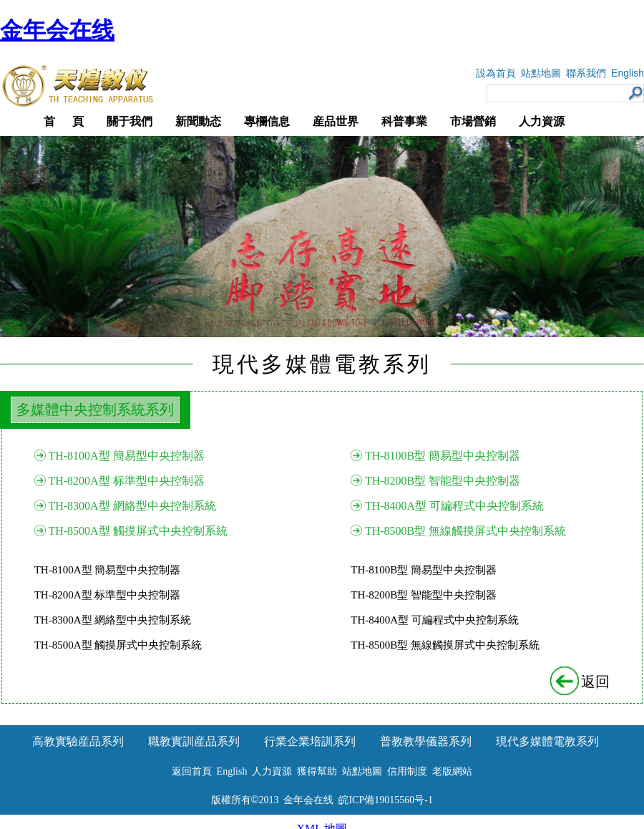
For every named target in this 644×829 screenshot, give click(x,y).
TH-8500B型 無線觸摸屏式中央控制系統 (465, 531)
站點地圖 (541, 73)
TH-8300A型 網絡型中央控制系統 (132, 506)
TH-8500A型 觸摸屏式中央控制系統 (137, 531)
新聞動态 (198, 121)
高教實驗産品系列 (78, 741)
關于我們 (130, 121)
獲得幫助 (317, 771)
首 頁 (64, 121)
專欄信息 (267, 121)
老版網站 (452, 771)
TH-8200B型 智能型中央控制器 (443, 481)
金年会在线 (57, 30)
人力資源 (542, 121)
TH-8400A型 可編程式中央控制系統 (454, 506)
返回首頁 (192, 771)
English (628, 73)
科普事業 (404, 121)
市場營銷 (473, 121)
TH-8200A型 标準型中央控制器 (126, 481)
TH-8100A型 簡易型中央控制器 (126, 456)
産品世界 (336, 121)
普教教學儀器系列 (426, 741)
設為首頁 (496, 73)
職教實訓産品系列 (194, 741)
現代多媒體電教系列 (547, 741)
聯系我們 (586, 73)
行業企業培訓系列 (310, 741)
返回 (581, 682)
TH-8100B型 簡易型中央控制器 (443, 456)
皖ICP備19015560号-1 (385, 800)
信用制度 (407, 771)
